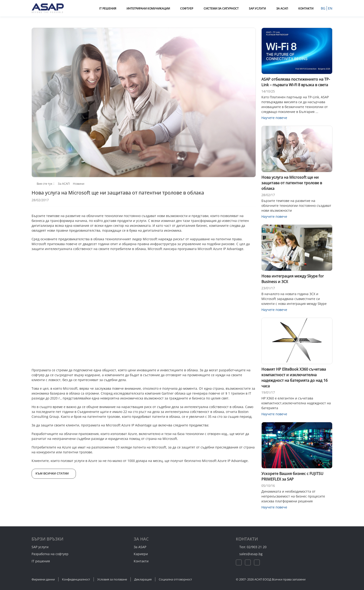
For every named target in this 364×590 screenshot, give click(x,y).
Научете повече (277, 118)
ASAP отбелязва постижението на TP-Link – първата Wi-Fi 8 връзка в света (296, 82)
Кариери (141, 554)
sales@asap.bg (253, 554)
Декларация (143, 579)
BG (323, 8)
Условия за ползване (112, 579)
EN (330, 8)
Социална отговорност (175, 579)
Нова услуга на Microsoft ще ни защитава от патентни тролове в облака (292, 183)
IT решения (41, 561)
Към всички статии (55, 473)
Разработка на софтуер (50, 554)
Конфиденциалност (76, 579)
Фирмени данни (43, 579)
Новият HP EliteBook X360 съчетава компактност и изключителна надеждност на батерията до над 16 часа (294, 378)
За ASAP (140, 547)
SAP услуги (40, 547)
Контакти (141, 561)
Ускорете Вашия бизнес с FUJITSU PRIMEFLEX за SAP (292, 476)
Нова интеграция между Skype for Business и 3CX (293, 279)
